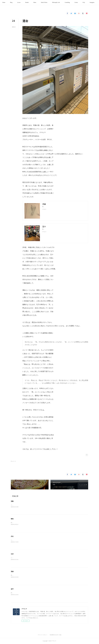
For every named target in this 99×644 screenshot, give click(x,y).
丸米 (12, 554)
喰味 (12, 519)
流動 (12, 501)
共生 (12, 536)
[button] (9, 3)
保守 (12, 589)
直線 (12, 571)
